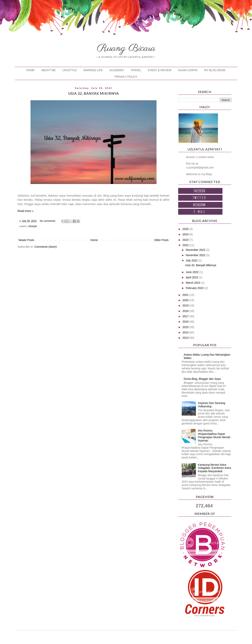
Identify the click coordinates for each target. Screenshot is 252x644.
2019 (186, 305)
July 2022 (192, 260)
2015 (186, 327)
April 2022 (192, 277)
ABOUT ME (49, 70)
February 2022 (195, 288)
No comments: (48, 221)
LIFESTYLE (70, 70)
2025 (186, 229)
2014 (186, 332)
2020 (186, 300)
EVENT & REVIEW (160, 70)
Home (94, 240)
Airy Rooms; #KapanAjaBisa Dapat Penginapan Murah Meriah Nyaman (214, 435)
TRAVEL (136, 70)
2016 (186, 322)
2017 (186, 316)
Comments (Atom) (46, 247)
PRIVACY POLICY (126, 77)
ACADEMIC (117, 70)
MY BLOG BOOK (215, 70)
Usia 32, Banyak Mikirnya (94, 93)
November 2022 (196, 255)
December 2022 (196, 250)
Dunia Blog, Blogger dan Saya (202, 379)
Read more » (25, 211)
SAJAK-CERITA (188, 70)
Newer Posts (26, 240)
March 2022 (193, 283)
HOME (31, 70)
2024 (186, 234)
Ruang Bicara (126, 48)
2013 (186, 338)
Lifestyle (32, 226)
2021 (186, 295)
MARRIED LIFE (93, 70)
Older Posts (161, 240)
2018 (186, 311)
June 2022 (192, 272)
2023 (186, 240)
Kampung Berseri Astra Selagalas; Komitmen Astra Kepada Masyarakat (214, 468)
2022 (186, 245)
